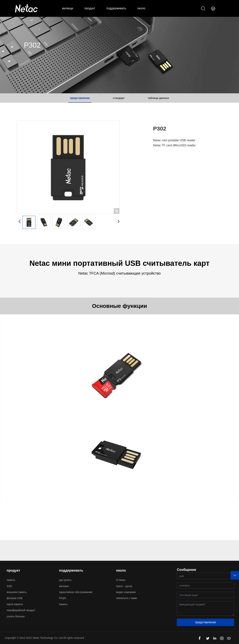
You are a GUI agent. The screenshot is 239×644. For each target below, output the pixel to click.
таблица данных (158, 98)
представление (80, 98)
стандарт (119, 98)
